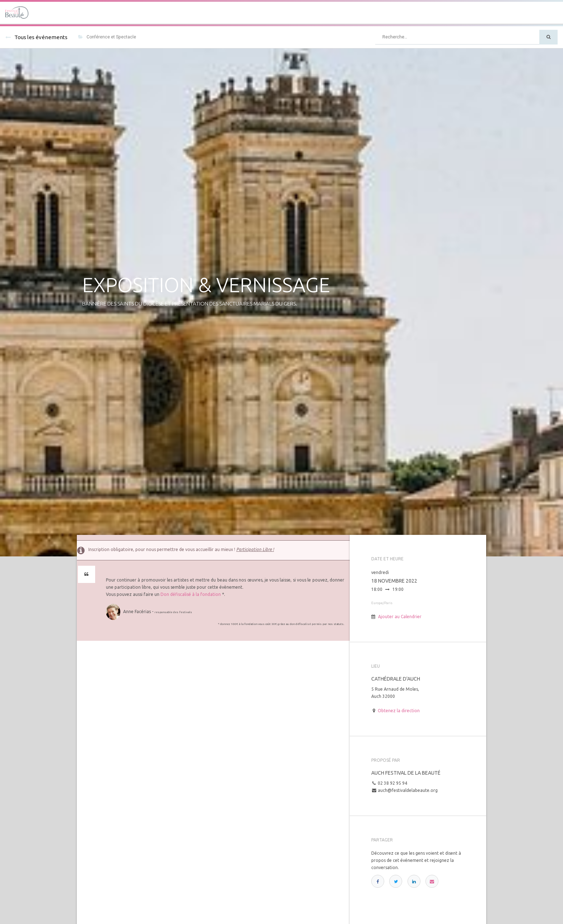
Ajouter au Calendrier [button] (400, 617)
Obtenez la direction (399, 711)
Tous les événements (36, 37)
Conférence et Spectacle (107, 37)
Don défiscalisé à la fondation (191, 594)
